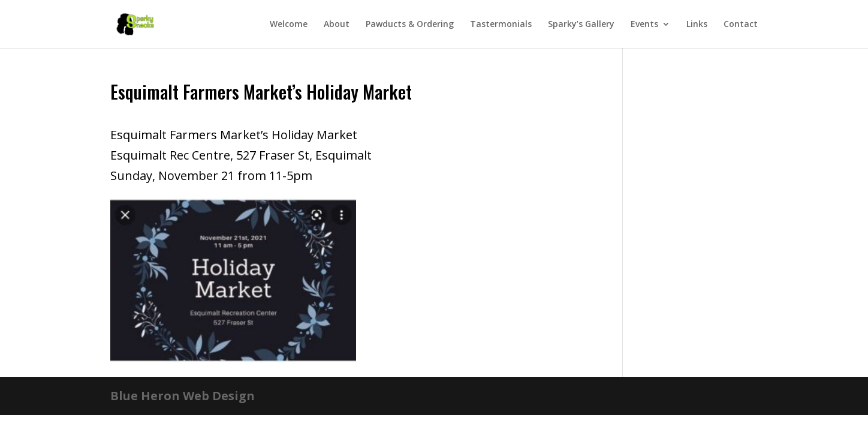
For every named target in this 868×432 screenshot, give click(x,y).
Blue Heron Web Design (183, 396)
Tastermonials (501, 25)
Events (644, 25)
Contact (741, 25)
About (337, 25)
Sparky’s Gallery (581, 25)
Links (697, 25)
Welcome (289, 25)
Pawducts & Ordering (410, 25)
